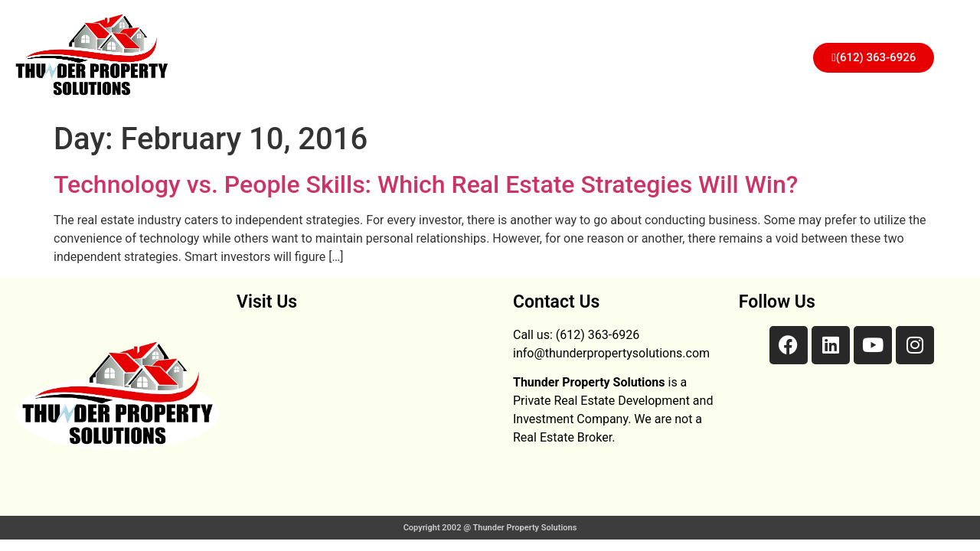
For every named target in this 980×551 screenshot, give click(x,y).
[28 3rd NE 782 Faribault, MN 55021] (367, 413)
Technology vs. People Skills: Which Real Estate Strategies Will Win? (426, 184)
